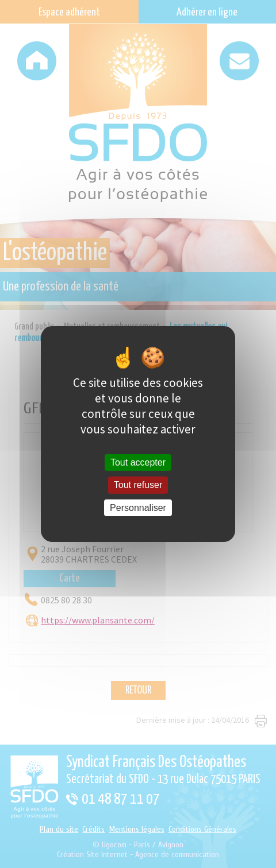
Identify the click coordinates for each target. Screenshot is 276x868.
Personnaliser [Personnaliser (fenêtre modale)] (138, 508)
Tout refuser (138, 485)
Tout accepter (138, 462)
